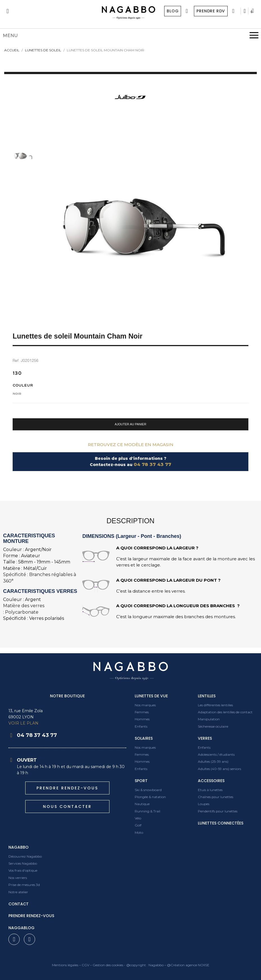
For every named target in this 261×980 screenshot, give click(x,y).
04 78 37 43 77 (152, 464)
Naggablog (21, 928)
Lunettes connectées (221, 823)
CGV (85, 965)
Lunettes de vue (151, 696)
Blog (172, 11)
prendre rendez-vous (31, 916)
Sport (141, 781)
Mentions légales (65, 965)
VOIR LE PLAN (23, 723)
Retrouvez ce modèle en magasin (131, 445)
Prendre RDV (210, 11)
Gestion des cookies (108, 965)
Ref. (16, 360)
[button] (130, 424)
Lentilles (207, 696)
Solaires (144, 738)
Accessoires (211, 781)
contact (19, 904)
